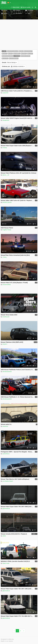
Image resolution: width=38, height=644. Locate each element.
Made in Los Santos (7, 641)
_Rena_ (5, 257)
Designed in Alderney (7, 639)
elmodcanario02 (7, 372)
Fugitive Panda (7, 230)
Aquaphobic (6, 120)
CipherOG (6, 93)
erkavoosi (5, 426)
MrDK (4, 536)
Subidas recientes (13, 66)
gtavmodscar (6, 509)
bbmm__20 (6, 175)
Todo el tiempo (9, 62)
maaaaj (5, 148)
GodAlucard (6, 317)
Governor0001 (7, 285)
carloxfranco (6, 454)
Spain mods (6, 563)
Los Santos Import (8, 481)
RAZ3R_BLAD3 (7, 202)
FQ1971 (5, 344)
